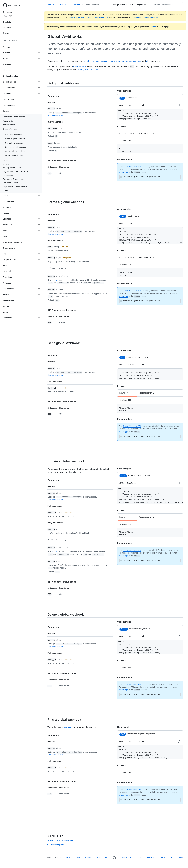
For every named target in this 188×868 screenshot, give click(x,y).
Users (6, 190)
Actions (153, 27)
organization (89, 61)
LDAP (6, 160)
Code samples (124, 91)
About (181, 858)
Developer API (151, 858)
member (120, 61)
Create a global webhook (15, 139)
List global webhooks (14, 135)
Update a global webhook (15, 147)
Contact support (56, 845)
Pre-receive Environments (14, 179)
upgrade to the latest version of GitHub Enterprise (88, 17)
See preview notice (56, 116)
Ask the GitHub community (60, 841)
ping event (68, 727)
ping (148, 61)
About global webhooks (88, 70)
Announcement (9, 125)
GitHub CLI (143, 105)
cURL (122, 105)
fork (139, 61)
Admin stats (8, 121)
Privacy (78, 858)
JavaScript (131, 105)
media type (124, 172)
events (54, 280)
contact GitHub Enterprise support (145, 17)
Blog (172, 858)
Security (88, 858)
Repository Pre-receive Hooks (15, 187)
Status (98, 858)
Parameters (53, 96)
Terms (68, 858)
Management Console (12, 168)
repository (105, 61)
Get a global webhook (14, 143)
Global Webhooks (92, 5)
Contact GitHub (126, 858)
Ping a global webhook (14, 155)
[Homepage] (114, 858)
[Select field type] (123, 5)
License (6, 164)
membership (131, 61)
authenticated (80, 66)
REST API (8, 16)
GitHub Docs (14, 5)
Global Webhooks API (132, 167)
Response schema (146, 133)
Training (163, 858)
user (97, 61)
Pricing (138, 858)
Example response (127, 133)
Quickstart (8, 22)
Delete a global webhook (15, 151)
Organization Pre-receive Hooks (16, 172)
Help (106, 858)
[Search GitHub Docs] (166, 5)
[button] (79, 268)
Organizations (9, 175)
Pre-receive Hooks (11, 183)
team (113, 61)
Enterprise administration (72, 5)
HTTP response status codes (62, 161)
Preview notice (125, 160)
